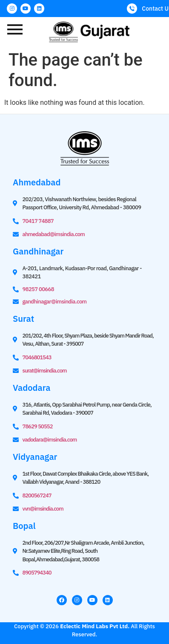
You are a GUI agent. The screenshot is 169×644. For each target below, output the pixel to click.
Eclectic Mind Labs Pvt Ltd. (95, 626)
